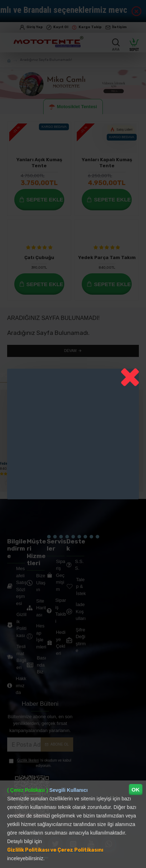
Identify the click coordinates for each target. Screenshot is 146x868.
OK (136, 790)
